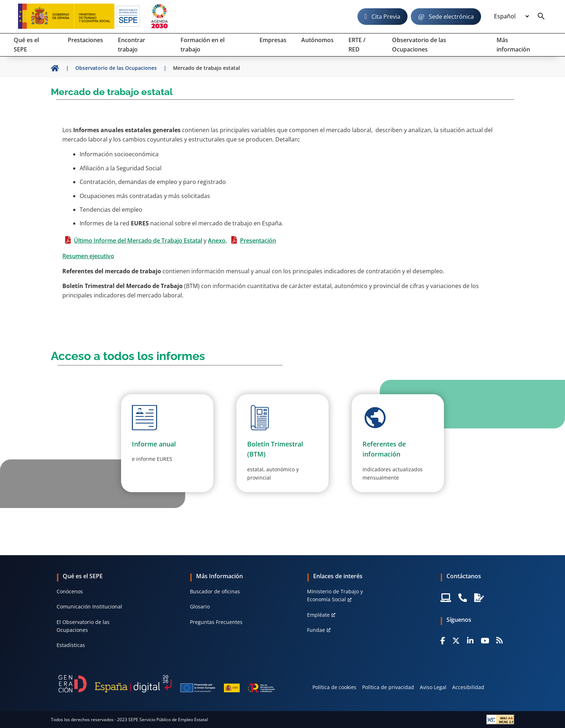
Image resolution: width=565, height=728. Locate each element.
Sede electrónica (451, 17)
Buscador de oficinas (215, 591)
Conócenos (70, 591)
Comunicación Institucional (89, 606)
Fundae (316, 630)
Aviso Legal (433, 687)
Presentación (258, 241)
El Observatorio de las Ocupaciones (83, 626)
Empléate (318, 615)
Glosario (200, 606)
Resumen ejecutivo (88, 256)
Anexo (217, 241)
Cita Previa (386, 17)
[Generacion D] (167, 684)
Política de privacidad (388, 687)
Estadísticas (71, 645)
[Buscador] (541, 17)
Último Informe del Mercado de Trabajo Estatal (138, 241)
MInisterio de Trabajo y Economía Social (335, 595)
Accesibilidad (468, 687)
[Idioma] (511, 17)
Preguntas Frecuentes (216, 622)
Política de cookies (334, 687)
